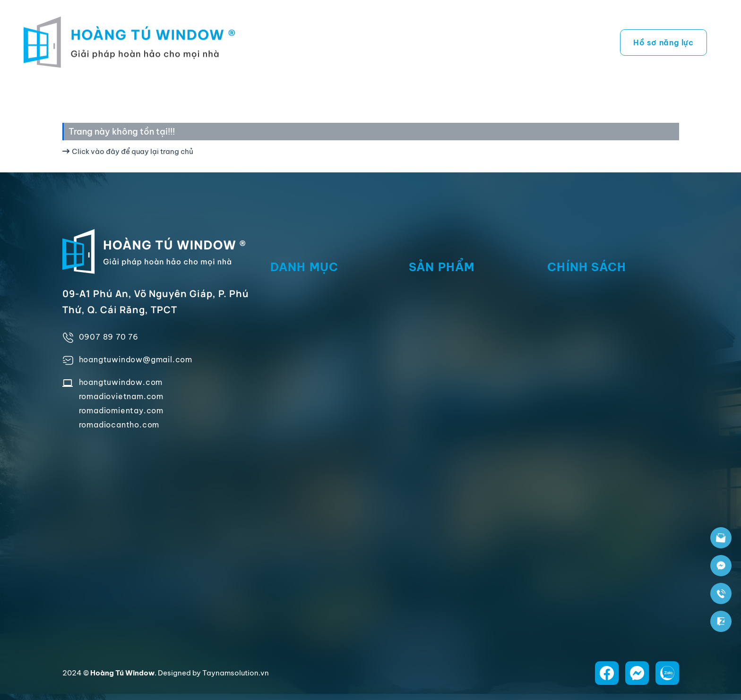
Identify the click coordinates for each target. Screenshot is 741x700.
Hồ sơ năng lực (663, 43)
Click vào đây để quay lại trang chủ (128, 151)
